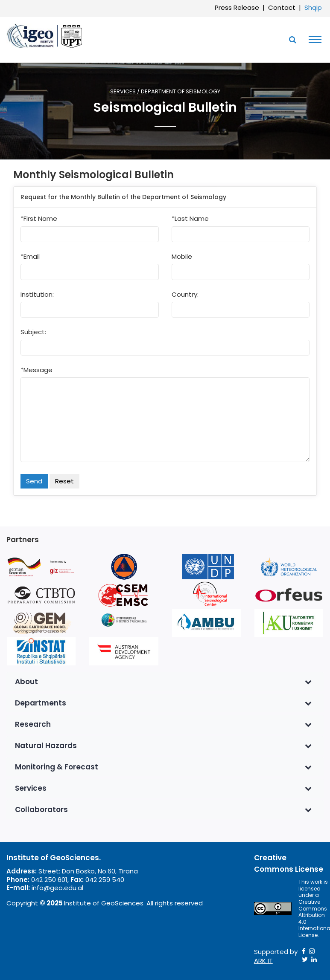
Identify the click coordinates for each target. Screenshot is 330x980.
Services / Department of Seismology (165, 92)
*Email (30, 257)
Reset (64, 481)
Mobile (182, 257)
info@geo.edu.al (57, 888)
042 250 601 (49, 880)
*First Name (39, 219)
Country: (185, 295)
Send (34, 481)
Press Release (237, 7)
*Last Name (190, 219)
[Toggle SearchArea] (292, 40)
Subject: (33, 332)
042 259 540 (105, 880)
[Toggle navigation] (313, 40)
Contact (282, 7)
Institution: (37, 295)
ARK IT (263, 961)
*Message (37, 370)
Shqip (313, 7)
